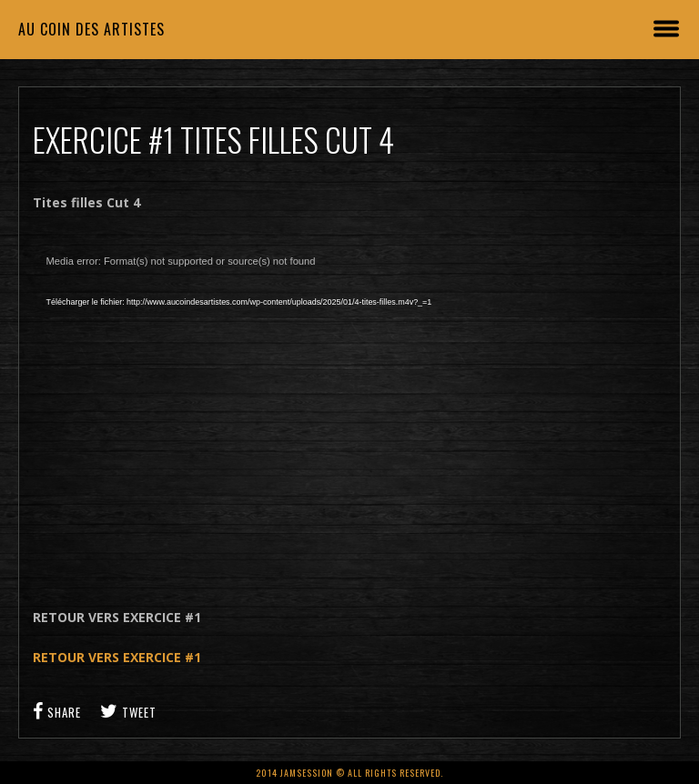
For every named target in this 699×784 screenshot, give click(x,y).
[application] (350, 410)
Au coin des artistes (91, 29)
